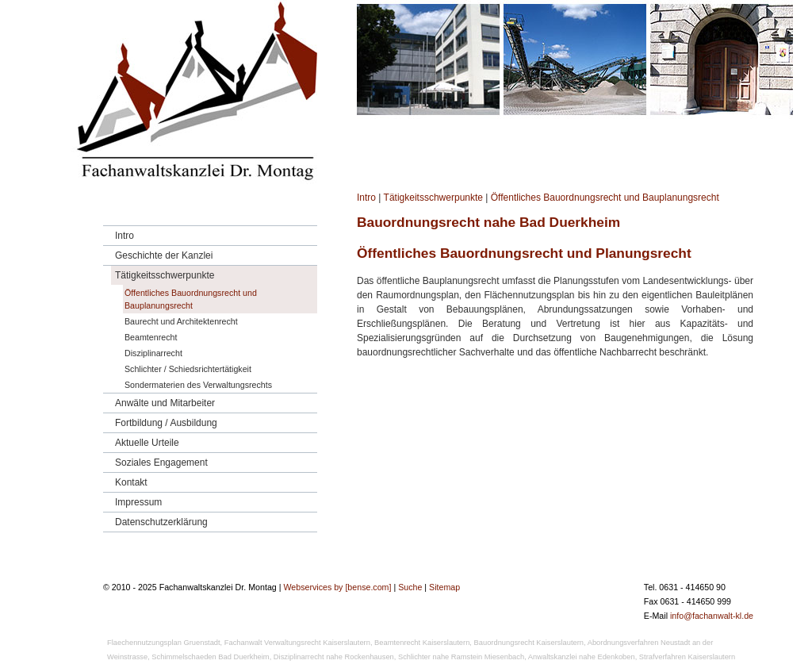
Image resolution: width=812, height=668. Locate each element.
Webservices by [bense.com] (337, 587)
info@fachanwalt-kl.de (712, 616)
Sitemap (444, 587)
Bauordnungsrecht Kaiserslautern (529, 643)
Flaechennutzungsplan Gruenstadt (164, 643)
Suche (410, 587)
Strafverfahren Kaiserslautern (687, 657)
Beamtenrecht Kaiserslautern (422, 643)
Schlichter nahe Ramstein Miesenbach (461, 657)
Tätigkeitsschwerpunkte (433, 198)
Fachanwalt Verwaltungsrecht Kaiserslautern (297, 643)
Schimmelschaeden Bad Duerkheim (210, 657)
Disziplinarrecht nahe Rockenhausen (334, 657)
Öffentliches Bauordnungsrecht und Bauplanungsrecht (605, 198)
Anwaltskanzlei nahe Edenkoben (582, 657)
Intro (366, 198)
